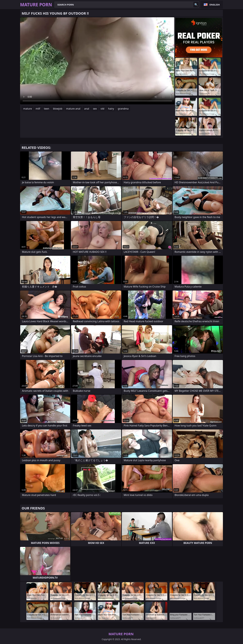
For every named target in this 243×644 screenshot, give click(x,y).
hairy (111, 109)
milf (38, 109)
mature (28, 109)
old (103, 109)
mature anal (73, 109)
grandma (123, 109)
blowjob (58, 109)
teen (47, 109)
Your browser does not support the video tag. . (97, 61)
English (215, 5)
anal (87, 109)
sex (95, 109)
